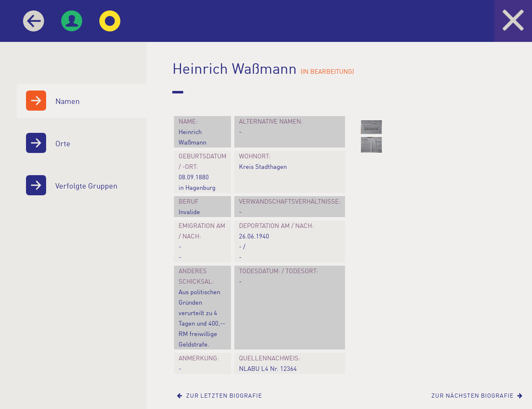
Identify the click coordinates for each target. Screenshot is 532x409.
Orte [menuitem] (46, 143)
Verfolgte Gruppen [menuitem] (69, 185)
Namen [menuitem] (51, 101)
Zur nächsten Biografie (477, 395)
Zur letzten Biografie (219, 395)
